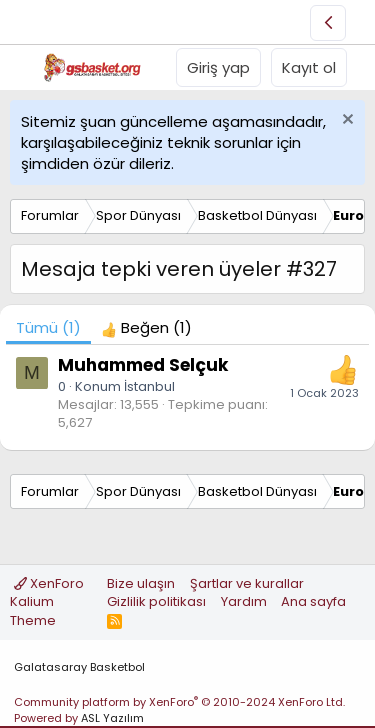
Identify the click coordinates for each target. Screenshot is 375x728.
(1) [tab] (48, 327)
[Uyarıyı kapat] (345, 121)
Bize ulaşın (141, 583)
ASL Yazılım (112, 718)
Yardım (244, 601)
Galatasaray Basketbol (79, 667)
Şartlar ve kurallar (247, 583)
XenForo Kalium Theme (47, 601)
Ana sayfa (313, 601)
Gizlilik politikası (156, 601)
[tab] (146, 327)
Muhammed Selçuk (143, 365)
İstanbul (149, 386)
